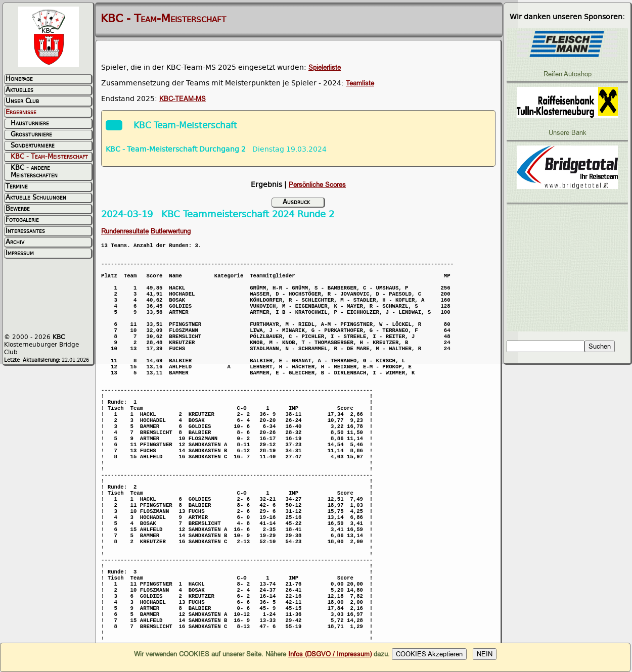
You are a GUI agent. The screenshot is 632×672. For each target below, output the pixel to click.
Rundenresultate (125, 231)
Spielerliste (325, 67)
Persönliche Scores (317, 185)
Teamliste (360, 83)
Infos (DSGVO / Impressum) (330, 654)
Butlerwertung (171, 231)
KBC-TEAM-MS (183, 99)
